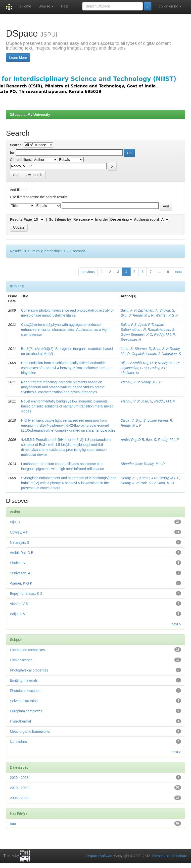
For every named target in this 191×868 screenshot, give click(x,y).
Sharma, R (143, 349)
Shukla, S (167, 310)
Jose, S (147, 401)
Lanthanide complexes (27, 650)
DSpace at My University (30, 115)
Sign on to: (170, 6)
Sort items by (60, 219)
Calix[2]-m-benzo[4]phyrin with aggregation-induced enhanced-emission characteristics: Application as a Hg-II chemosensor (65, 330)
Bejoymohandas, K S (26, 594)
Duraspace (161, 856)
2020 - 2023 (19, 778)
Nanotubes (18, 742)
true (13, 824)
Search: (16, 145)
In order (102, 219)
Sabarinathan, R (133, 330)
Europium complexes (26, 711)
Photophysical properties (29, 670)
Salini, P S (129, 325)
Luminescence (21, 660)
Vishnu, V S (130, 382)
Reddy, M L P (143, 315)
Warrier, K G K (167, 315)
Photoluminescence (25, 691)
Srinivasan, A (131, 339)
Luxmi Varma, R (160, 420)
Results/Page (21, 219)
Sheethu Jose (131, 464)
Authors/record (146, 219)
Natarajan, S (171, 354)
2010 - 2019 (19, 788)
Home (25, 6)
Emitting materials (24, 680)
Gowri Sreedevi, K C (136, 334)
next (179, 272)
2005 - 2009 (19, 798)
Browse (46, 6)
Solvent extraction (24, 701)
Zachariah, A (148, 310)
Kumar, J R (148, 478)
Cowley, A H (157, 368)
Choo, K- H (165, 483)
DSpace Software (100, 856)
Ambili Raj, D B (144, 363)
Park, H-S (147, 483)
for (12, 153)
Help (65, 6)
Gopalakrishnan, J (146, 354)
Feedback (180, 856)
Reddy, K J (129, 478)
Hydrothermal (20, 721)
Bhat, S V (161, 349)
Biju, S (126, 315)
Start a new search (28, 175)
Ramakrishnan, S (161, 330)
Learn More (18, 58)
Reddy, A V (129, 483)
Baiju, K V (128, 310)
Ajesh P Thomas (151, 325)
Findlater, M (130, 373)
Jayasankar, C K (133, 368)
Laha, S (127, 349)
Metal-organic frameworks (30, 732)
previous (88, 272)
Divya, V (127, 420)
